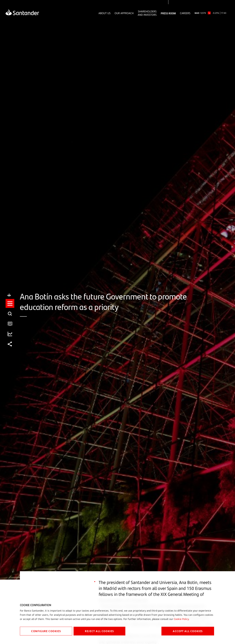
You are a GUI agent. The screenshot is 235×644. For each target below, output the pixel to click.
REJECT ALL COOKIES (99, 631)
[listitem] (10, 307)
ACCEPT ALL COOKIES (188, 631)
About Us (105, 13)
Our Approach (124, 13)
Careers (185, 13)
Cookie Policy (181, 619)
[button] (10, 307)
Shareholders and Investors (147, 13)
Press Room (168, 13)
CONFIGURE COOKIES (46, 631)
